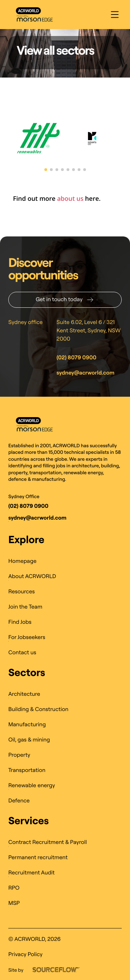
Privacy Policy (25, 954)
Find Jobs (20, 622)
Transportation (27, 770)
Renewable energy (32, 785)
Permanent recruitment (38, 857)
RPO (14, 888)
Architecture (24, 694)
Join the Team (25, 607)
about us (70, 199)
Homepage (22, 561)
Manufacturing (27, 725)
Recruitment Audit (32, 873)
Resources (21, 592)
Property (19, 755)
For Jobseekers (27, 637)
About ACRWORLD (32, 576)
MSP (14, 903)
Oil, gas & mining (29, 740)
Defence (19, 801)
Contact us (22, 653)
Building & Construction (38, 709)
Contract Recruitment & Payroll (48, 842)
